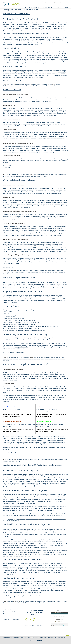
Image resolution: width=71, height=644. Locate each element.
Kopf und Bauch (36, 272)
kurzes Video (22, 516)
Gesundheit (50, 7)
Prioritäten (57, 460)
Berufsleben (62, 357)
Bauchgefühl (20, 270)
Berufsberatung (47, 357)
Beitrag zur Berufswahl (21, 347)
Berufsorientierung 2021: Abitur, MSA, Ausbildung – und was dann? (33, 465)
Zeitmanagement (7, 461)
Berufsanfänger (12, 84)
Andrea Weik (6, 168)
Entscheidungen (14, 272)
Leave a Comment (61, 86)
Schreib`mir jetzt (8, 352)
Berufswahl (44, 84)
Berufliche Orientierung (29, 270)
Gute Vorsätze (30, 460)
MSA (55, 86)
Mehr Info (39, 641)
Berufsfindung (36, 7)
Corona (42, 359)
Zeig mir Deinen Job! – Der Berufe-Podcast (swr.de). (44, 161)
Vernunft (59, 272)
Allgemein (10, 175)
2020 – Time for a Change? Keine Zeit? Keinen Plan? (26, 364)
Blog (55, 7)
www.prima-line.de (36, 625)
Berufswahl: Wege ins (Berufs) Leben (19, 277)
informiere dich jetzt (53, 509)
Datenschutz (7, 620)
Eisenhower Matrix (26, 396)
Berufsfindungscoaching (61, 159)
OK (31, 641)
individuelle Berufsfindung (47, 86)
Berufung (64, 601)
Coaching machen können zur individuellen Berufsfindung (49, 582)
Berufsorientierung (37, 84)
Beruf (27, 519)
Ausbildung (58, 84)
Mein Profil (60, 7)
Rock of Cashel (46, 529)
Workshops (43, 7)
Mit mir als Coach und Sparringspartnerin (51, 262)
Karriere (50, 84)
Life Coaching (28, 7)
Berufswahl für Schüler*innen (16, 14)
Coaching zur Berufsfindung (33, 86)
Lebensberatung (45, 272)
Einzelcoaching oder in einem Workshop (16, 343)
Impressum (16, 620)
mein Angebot (62, 72)
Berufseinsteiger (20, 84)
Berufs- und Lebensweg (41, 270)
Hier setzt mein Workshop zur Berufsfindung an (30, 487)
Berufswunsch (22, 86)
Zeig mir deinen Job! (12, 90)
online (48, 70)
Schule (63, 359)
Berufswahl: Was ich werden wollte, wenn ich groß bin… (27, 524)
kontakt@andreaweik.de (62, 2)
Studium (8, 521)
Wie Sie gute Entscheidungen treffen (19, 180)
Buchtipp (16, 514)
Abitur (35, 175)
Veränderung (64, 460)
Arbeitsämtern (61, 70)
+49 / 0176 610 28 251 (48, 2)
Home (22, 7)
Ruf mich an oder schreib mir (11, 81)
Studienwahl (6, 361)
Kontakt (66, 7)
